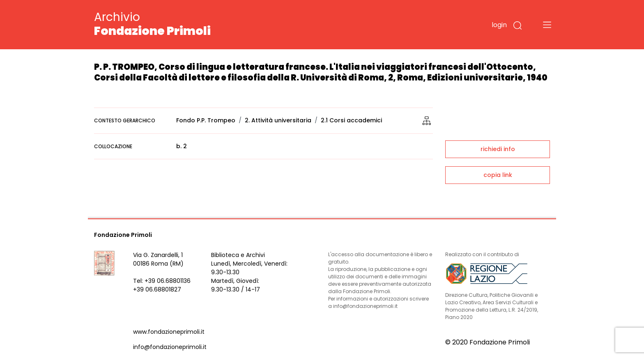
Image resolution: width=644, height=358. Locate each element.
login (499, 25)
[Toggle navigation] (547, 25)
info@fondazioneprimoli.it (170, 347)
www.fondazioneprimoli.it (169, 332)
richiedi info (498, 149)
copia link (498, 175)
